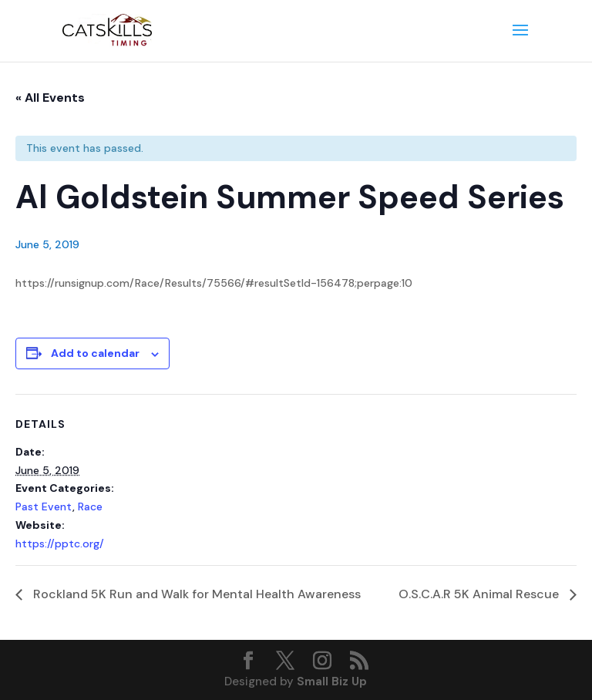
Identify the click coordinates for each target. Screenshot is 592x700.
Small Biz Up (332, 681)
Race (90, 506)
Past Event (44, 506)
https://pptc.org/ (60, 544)
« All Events (50, 98)
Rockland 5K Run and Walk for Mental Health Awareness (195, 594)
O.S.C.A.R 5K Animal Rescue (480, 594)
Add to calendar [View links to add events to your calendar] (95, 353)
